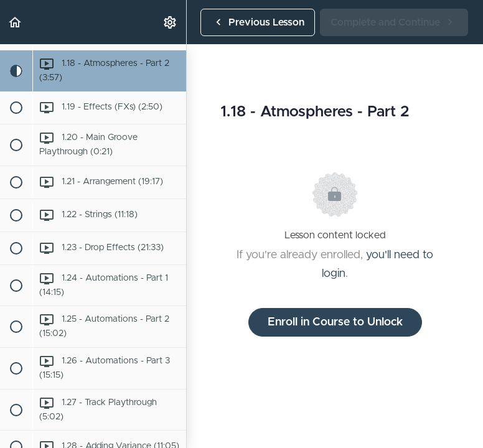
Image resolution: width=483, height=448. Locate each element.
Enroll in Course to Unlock (335, 322)
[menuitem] (171, 22)
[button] (16, 22)
